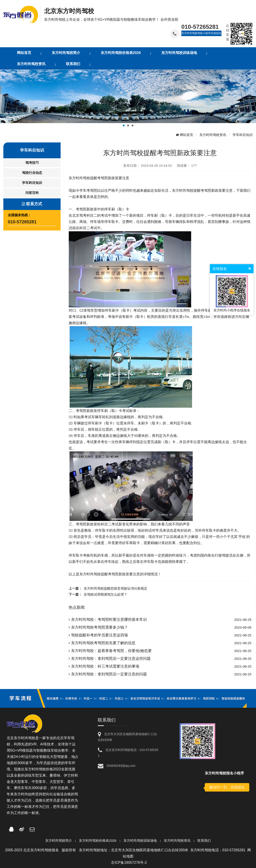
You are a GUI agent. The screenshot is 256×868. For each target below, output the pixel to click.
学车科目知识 (243, 135)
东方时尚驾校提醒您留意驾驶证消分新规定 (116, 588)
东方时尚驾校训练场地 (140, 840)
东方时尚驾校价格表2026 (98, 840)
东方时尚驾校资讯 (213, 135)
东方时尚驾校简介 (59, 840)
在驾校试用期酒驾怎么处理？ (105, 594)
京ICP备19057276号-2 (129, 863)
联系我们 (204, 840)
